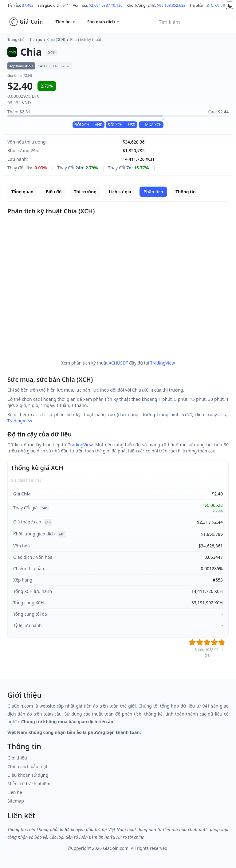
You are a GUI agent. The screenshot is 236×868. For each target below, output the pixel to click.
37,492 (28, 5)
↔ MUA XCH (151, 125)
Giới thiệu (17, 758)
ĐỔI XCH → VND (88, 125)
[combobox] (194, 22)
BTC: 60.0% (216, 5)
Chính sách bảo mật (27, 766)
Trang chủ (16, 39)
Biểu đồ (54, 192)
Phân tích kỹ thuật (86, 39)
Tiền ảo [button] (65, 22)
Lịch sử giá (120, 192)
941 (66, 5)
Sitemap (16, 801)
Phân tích (153, 192)
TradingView (163, 363)
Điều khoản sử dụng (28, 775)
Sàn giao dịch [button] (103, 22)
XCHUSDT (118, 363)
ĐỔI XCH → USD (122, 125)
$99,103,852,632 (171, 5)
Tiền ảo (36, 39)
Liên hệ (15, 792)
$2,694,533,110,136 (106, 5)
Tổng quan (22, 192)
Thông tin (185, 192)
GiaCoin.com (116, 848)
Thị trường (85, 192)
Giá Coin (26, 22)
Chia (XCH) (56, 39)
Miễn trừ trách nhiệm (29, 784)
